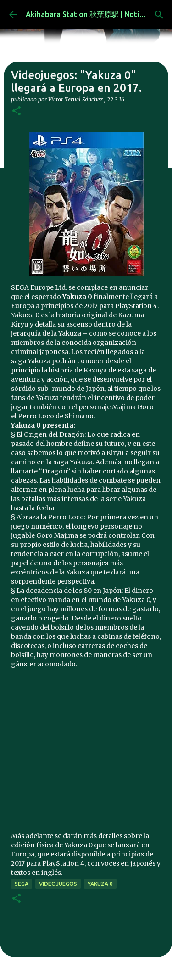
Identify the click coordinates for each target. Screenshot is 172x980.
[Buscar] (159, 15)
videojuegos (58, 884)
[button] (17, 111)
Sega (22, 884)
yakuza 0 (100, 884)
